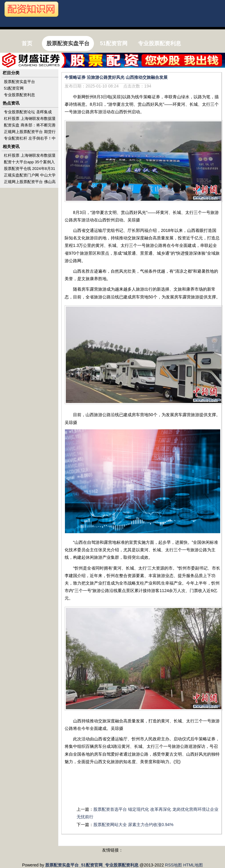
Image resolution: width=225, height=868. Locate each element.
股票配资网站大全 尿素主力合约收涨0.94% (133, 825)
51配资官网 (14, 88)
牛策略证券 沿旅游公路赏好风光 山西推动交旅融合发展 (116, 77)
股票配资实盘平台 (19, 82)
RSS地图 (174, 865)
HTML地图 (193, 865)
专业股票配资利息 (19, 95)
